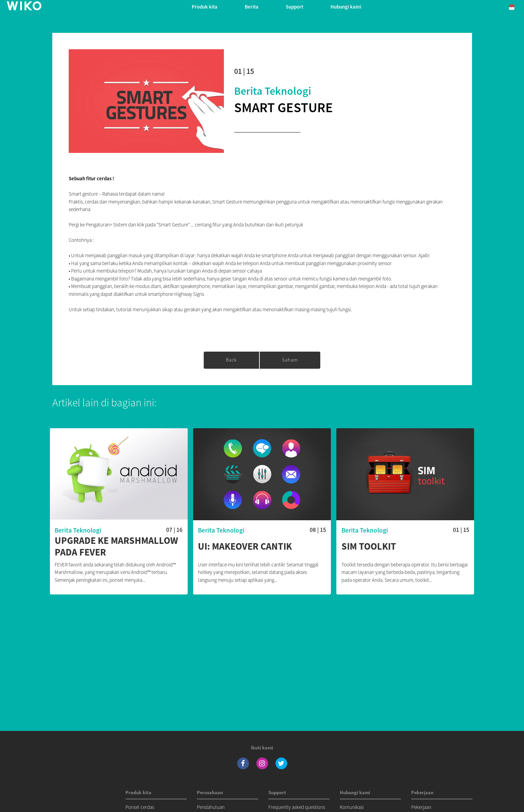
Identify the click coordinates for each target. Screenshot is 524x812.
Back (231, 360)
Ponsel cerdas (140, 807)
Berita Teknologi (273, 91)
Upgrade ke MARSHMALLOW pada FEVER (116, 546)
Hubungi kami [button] (346, 7)
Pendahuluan (211, 807)
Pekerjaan (421, 807)
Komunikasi (352, 807)
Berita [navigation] (252, 7)
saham (290, 360)
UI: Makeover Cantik (245, 547)
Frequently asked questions (297, 807)
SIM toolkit (369, 547)
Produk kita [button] (205, 7)
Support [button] (294, 7)
